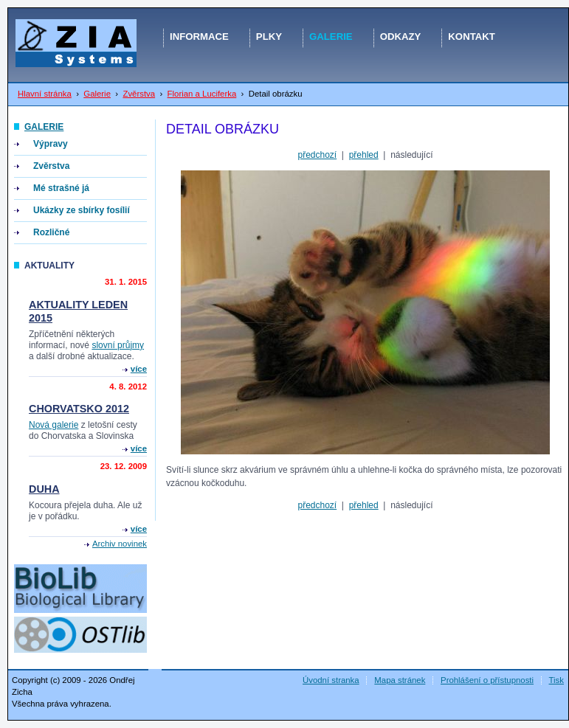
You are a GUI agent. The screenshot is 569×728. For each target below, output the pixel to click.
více (139, 369)
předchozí (317, 155)
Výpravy (51, 144)
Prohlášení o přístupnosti (487, 680)
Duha (44, 489)
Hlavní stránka (45, 94)
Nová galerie (54, 425)
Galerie (97, 94)
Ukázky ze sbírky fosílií (82, 210)
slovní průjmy (118, 345)
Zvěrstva (139, 94)
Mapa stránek (400, 680)
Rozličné (51, 232)
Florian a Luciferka (202, 94)
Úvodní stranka (331, 680)
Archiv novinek (120, 544)
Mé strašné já (61, 188)
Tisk (556, 680)
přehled (364, 155)
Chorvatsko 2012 (79, 409)
